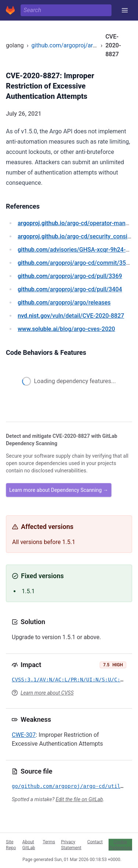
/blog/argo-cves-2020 (66, 329)
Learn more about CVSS (47, 693)
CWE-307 (24, 735)
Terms (49, 842)
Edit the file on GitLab (79, 799)
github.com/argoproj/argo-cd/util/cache (84, 45)
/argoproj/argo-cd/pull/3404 (70, 289)
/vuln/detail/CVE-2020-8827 (71, 316)
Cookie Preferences (120, 844)
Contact (95, 842)
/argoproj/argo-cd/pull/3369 (70, 276)
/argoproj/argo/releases (64, 302)
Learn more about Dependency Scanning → (59, 490)
